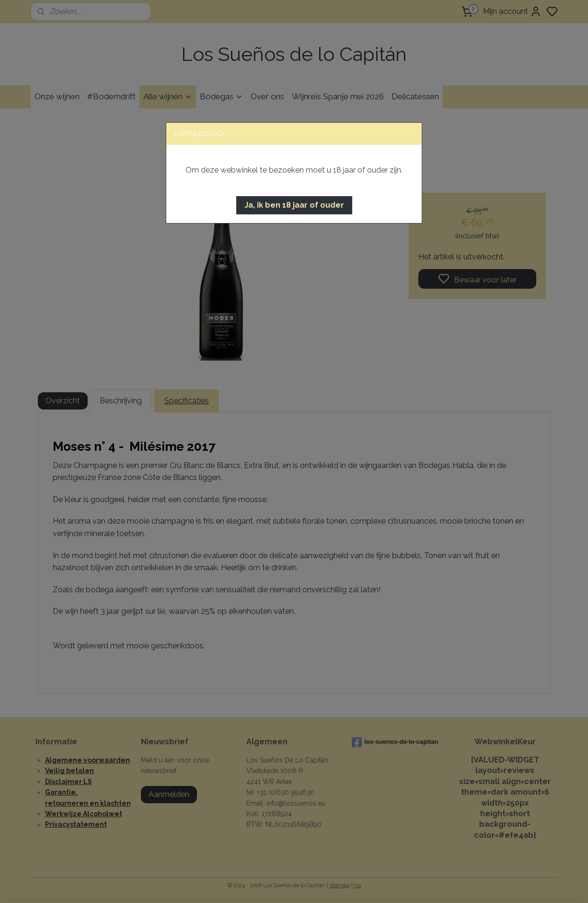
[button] (294, 205)
